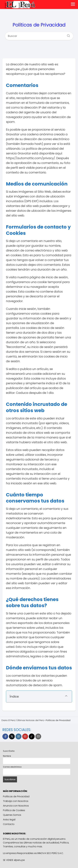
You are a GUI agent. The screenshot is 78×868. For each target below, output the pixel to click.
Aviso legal (9, 820)
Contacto (9, 824)
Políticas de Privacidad (16, 796)
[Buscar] (67, 35)
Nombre (7, 756)
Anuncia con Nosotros (16, 806)
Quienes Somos (12, 815)
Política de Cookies (14, 810)
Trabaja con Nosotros (16, 801)
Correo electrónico (12, 767)
